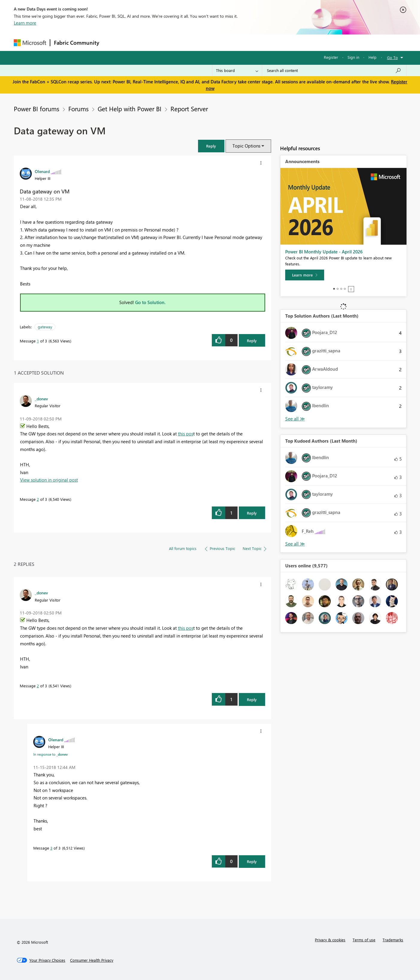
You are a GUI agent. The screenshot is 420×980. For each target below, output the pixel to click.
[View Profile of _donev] (41, 399)
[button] (211, 146)
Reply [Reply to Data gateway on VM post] (252, 341)
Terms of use (364, 940)
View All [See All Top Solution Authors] (295, 419)
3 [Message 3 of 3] (51, 848)
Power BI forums (37, 109)
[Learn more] (305, 275)
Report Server (189, 109)
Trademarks (393, 940)
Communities (190, 42)
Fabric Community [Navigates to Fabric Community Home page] (77, 43)
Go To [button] (392, 57)
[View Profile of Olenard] (42, 171)
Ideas (164, 42)
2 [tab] (338, 289)
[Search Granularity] (237, 70)
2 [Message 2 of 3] (38, 499)
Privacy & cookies (330, 940)
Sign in (353, 57)
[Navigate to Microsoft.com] (30, 43)
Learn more (25, 23)
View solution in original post (49, 480)
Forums (113, 42)
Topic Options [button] (246, 146)
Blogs (217, 42)
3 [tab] (341, 289)
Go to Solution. (150, 302)
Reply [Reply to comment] (252, 513)
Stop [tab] (351, 289)
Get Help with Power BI (130, 109)
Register (331, 57)
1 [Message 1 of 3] (38, 341)
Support (266, 42)
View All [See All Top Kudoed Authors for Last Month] (295, 544)
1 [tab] (334, 289)
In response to (50, 754)
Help (373, 57)
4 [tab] (345, 289)
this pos (186, 434)
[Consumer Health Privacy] (92, 960)
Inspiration (139, 42)
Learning (240, 42)
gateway (45, 327)
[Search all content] (334, 70)
